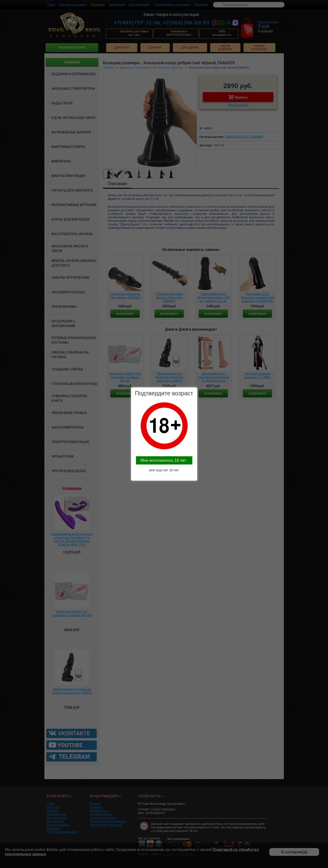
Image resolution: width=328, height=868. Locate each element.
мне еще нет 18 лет (164, 470)
